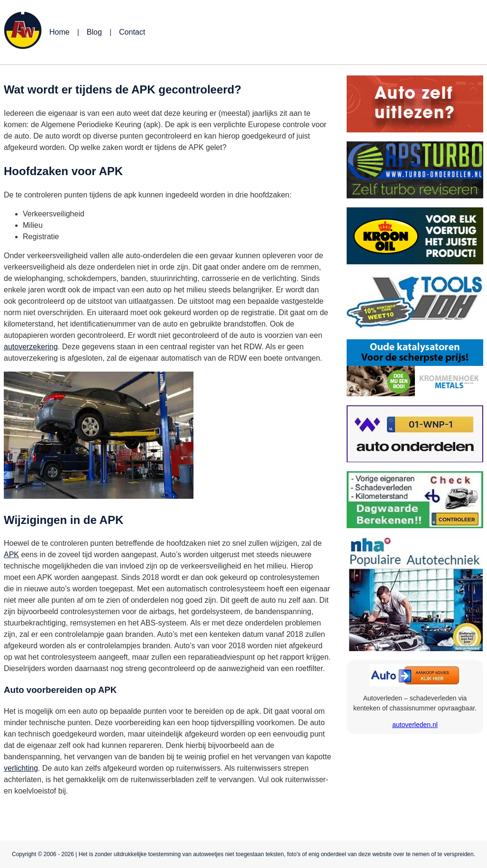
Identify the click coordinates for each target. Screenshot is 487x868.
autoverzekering (31, 347)
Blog (94, 32)
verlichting (21, 768)
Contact (132, 32)
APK (11, 555)
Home (60, 32)
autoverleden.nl (415, 725)
